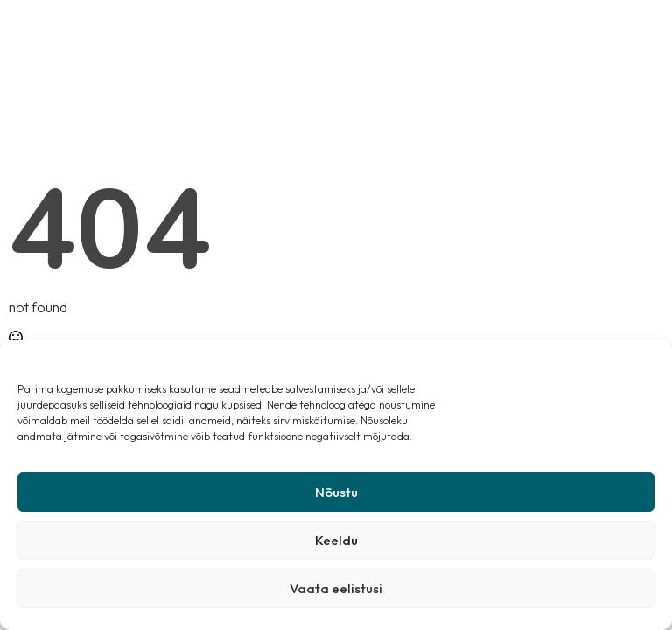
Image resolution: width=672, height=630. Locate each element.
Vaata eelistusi (336, 588)
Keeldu (336, 540)
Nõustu (336, 492)
